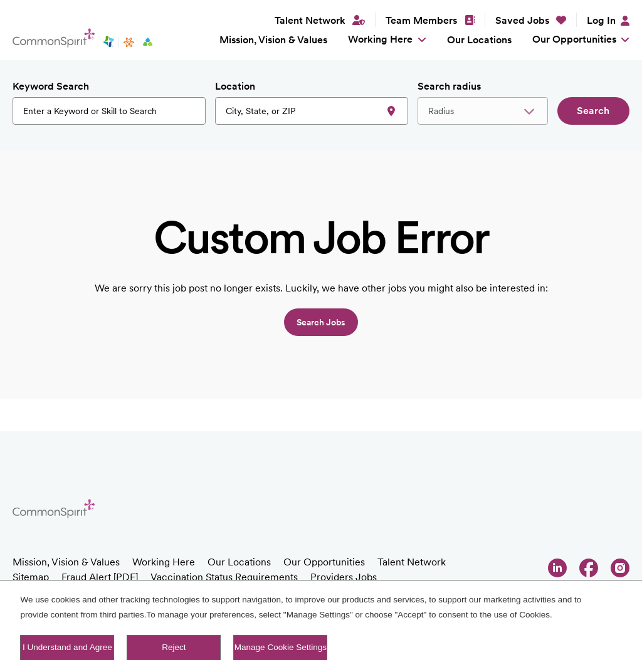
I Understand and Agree (67, 648)
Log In (601, 20)
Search (593, 111)
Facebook (589, 568)
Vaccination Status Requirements (224, 577)
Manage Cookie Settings (281, 648)
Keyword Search (51, 86)
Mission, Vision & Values (273, 40)
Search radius (449, 86)
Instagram (620, 568)
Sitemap (31, 577)
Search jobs (321, 322)
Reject (174, 648)
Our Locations (479, 40)
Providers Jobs (344, 577)
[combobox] (312, 111)
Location (235, 86)
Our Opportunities (574, 39)
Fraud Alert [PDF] (100, 577)
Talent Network (412, 562)
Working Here (380, 39)
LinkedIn (557, 568)
